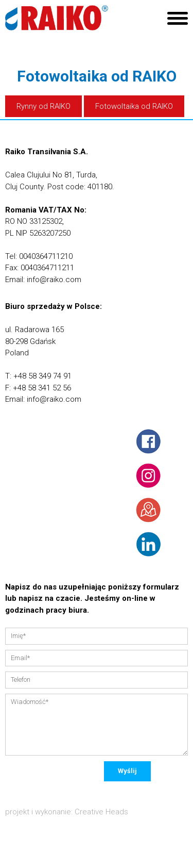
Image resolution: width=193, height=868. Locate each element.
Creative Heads (101, 812)
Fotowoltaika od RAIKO (134, 106)
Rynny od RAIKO (43, 106)
